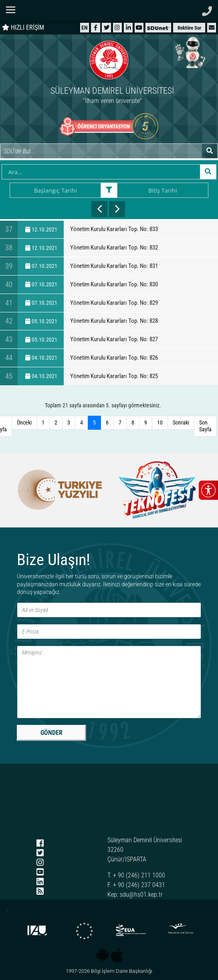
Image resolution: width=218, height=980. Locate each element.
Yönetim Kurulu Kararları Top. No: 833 (114, 229)
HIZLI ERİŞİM (23, 27)
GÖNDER (51, 733)
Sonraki (181, 423)
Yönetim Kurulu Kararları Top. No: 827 (114, 339)
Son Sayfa (205, 426)
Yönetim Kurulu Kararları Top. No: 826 (114, 358)
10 (160, 423)
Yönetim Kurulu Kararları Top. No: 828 (114, 321)
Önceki (24, 423)
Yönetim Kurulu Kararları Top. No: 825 (114, 376)
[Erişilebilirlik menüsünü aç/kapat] (208, 490)
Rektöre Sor (189, 28)
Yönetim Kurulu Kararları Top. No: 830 (114, 284)
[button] (212, 27)
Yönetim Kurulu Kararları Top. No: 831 (114, 266)
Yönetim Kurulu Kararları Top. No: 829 (114, 303)
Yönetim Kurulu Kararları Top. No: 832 (114, 248)
